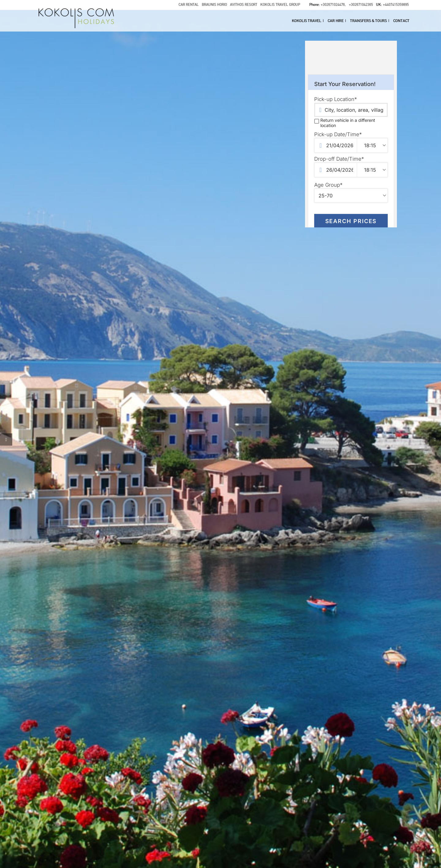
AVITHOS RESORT (244, 5)
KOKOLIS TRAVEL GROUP (280, 5)
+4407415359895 (396, 5)
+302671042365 (361, 5)
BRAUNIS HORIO (214, 5)
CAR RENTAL (189, 5)
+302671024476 (333, 5)
